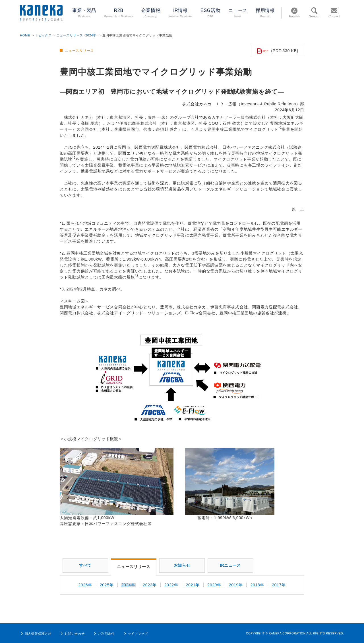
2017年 (279, 585)
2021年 (193, 585)
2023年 (150, 585)
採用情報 (265, 13)
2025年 (107, 585)
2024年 (128, 585)
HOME (25, 35)
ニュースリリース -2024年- (77, 35)
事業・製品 (84, 13)
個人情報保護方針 (36, 634)
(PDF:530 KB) (278, 51)
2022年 (171, 585)
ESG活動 (210, 13)
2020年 (214, 585)
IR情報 (180, 13)
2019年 (236, 585)
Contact (334, 12)
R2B (119, 13)
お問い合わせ (72, 634)
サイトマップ (136, 634)
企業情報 (151, 13)
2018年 (257, 585)
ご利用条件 (104, 634)
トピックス (43, 35)
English (294, 12)
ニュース (238, 13)
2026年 (85, 585)
